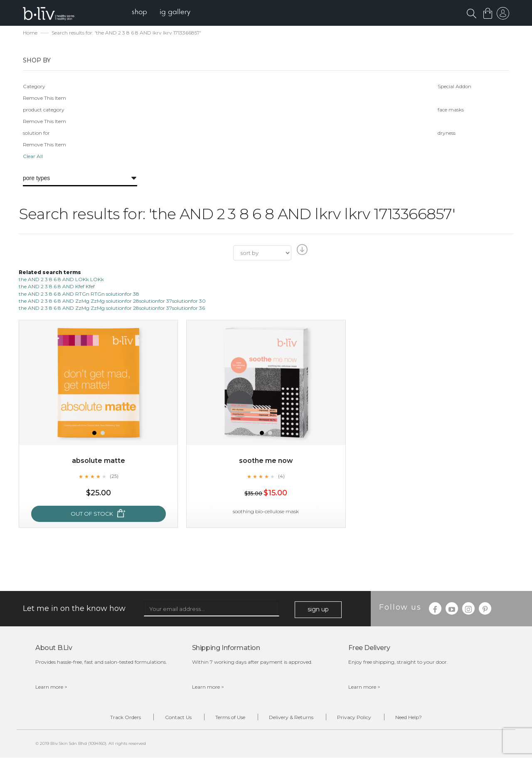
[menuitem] (141, 13)
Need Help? (414, 718)
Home (30, 33)
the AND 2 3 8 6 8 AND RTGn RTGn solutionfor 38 (79, 294)
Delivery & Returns (292, 718)
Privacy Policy (358, 718)
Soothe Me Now (266, 461)
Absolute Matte (99, 461)
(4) (281, 477)
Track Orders (120, 718)
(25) (114, 477)
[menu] (162, 13)
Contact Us (175, 718)
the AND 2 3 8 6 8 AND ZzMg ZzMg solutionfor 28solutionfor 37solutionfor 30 (112, 301)
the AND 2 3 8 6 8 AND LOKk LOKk (61, 280)
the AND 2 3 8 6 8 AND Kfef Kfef (57, 287)
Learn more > (51, 687)
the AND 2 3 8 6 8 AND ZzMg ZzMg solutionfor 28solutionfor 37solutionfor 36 (112, 308)
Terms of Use (229, 718)
